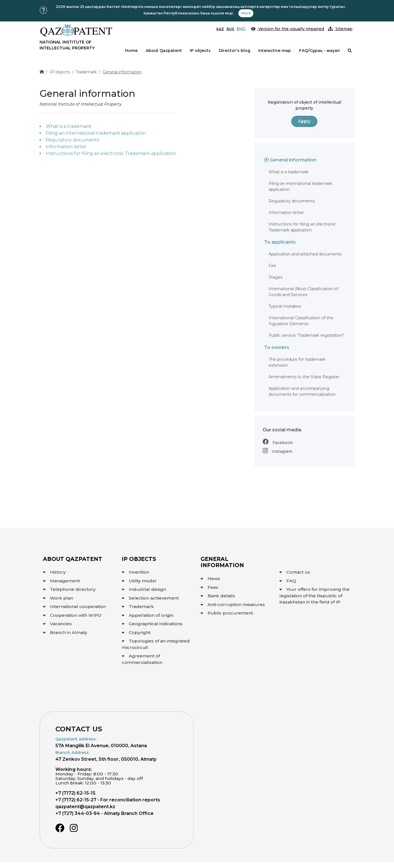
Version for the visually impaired (288, 29)
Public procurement (227, 613)
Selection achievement (150, 598)
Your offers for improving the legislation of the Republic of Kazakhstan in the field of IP (314, 596)
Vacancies (57, 624)
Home (131, 51)
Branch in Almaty (65, 632)
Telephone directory (69, 589)
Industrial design (144, 589)
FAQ (288, 581)
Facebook (278, 443)
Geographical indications (152, 624)
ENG (241, 29)
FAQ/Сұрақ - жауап (319, 51)
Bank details (218, 596)
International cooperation (74, 606)
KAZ (220, 29)
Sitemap (340, 29)
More (246, 13)
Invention (135, 572)
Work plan (58, 598)
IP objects (200, 51)
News (210, 579)
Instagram (277, 451)
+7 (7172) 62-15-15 (75, 793)
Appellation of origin (148, 615)
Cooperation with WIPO (72, 615)
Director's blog (235, 51)
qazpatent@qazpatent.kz (85, 807)
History (54, 572)
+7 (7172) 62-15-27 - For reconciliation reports (108, 800)
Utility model (139, 581)
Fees (209, 587)
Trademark (86, 72)
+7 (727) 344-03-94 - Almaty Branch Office (105, 813)
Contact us (295, 572)
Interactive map (275, 51)
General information (122, 72)
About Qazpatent (164, 51)
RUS (230, 29)
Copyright (136, 632)
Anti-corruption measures (233, 604)
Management (61, 581)
